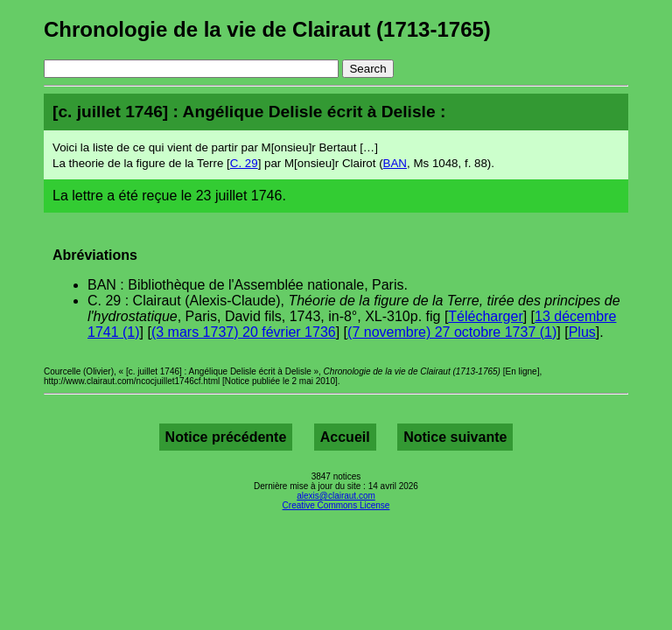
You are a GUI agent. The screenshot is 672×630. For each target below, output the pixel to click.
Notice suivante (455, 437)
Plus (582, 332)
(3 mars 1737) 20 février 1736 (244, 332)
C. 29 (244, 163)
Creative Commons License (336, 505)
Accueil (345, 437)
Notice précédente (226, 437)
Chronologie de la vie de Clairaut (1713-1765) (267, 29)
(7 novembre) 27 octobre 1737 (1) (452, 332)
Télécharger (485, 316)
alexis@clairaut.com (336, 496)
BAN (395, 163)
